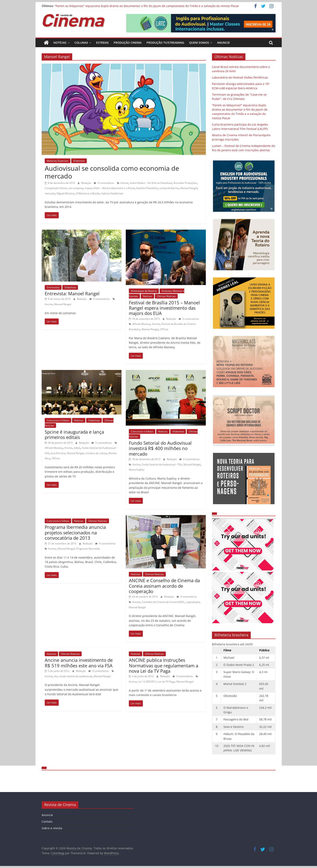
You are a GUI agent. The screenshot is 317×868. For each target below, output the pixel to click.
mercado (50, 193)
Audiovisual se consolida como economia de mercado (112, 172)
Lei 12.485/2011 (147, 682)
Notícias (60, 43)
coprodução (193, 602)
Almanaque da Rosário (144, 291)
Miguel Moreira (65, 193)
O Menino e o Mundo (88, 193)
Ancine (124, 183)
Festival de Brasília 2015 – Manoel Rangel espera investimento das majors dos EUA (164, 308)
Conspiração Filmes (56, 188)
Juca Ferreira (58, 453)
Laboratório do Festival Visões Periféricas (240, 77)
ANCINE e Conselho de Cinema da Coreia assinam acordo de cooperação (164, 586)
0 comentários (104, 183)
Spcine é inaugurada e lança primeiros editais (74, 434)
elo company (76, 188)
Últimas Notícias (166, 296)
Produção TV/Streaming (165, 43)
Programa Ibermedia (88, 549)
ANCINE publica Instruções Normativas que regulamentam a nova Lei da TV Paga (164, 665)
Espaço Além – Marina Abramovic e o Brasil (110, 188)
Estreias (102, 43)
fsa (56, 676)
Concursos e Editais (58, 420)
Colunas (81, 43)
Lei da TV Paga (167, 682)
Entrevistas (53, 287)
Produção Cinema (128, 43)
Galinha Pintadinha (147, 188)
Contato (47, 822)
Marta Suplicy (137, 470)
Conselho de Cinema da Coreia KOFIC (163, 602)
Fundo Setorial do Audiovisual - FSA (162, 464)
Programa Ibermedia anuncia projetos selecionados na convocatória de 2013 (75, 532)
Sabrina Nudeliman (112, 193)
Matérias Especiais (58, 161)
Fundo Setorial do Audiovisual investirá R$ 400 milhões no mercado (160, 448)
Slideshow (79, 161)
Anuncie (223, 43)
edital (77, 448)
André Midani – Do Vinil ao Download (151, 183)
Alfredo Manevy (141, 324)
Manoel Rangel (189, 188)
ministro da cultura (96, 453)
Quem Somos (199, 43)
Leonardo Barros (169, 188)
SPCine (164, 329)
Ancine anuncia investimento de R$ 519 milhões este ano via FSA (79, 663)
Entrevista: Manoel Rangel (72, 293)
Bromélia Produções (185, 183)
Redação (86, 183)
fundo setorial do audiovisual (76, 676)
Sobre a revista (52, 828)
